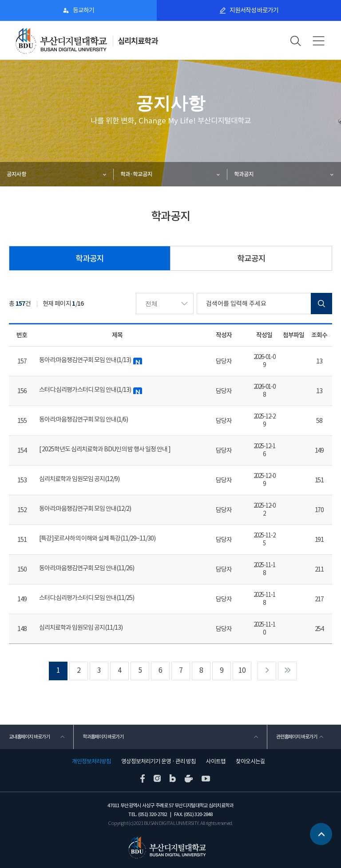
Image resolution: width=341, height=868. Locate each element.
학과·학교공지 (136, 174)
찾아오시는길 (250, 761)
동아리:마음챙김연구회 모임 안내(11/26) (87, 568)
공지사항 (16, 174)
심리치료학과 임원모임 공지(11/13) (81, 627)
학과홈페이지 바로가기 (103, 737)
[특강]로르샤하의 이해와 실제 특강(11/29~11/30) (97, 538)
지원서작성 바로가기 (254, 10)
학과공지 (244, 174)
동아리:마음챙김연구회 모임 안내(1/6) (83, 419)
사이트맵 (216, 761)
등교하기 (83, 10)
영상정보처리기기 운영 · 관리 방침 (159, 761)
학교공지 (251, 258)
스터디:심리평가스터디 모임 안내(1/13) (91, 390)
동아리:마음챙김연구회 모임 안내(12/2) (85, 509)
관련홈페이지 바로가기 (297, 737)
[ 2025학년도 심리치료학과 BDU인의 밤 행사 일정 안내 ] (105, 449)
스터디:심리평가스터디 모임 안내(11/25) (87, 598)
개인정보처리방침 (91, 761)
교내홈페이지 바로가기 (29, 737)
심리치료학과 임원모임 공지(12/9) (79, 479)
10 (242, 670)
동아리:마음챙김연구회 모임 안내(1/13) (91, 360)
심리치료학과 (138, 41)
